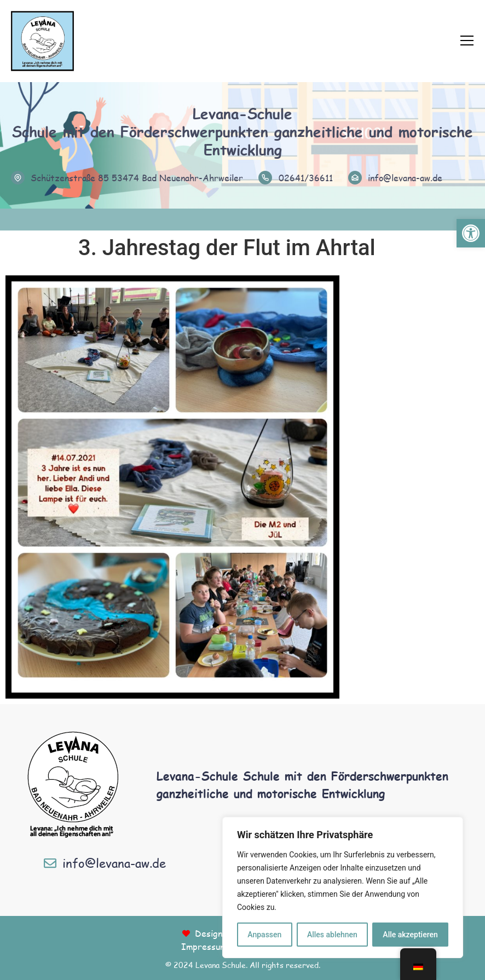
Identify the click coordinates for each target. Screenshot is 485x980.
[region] (343, 887)
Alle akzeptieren (410, 935)
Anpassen (264, 935)
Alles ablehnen (332, 935)
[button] (471, 233)
